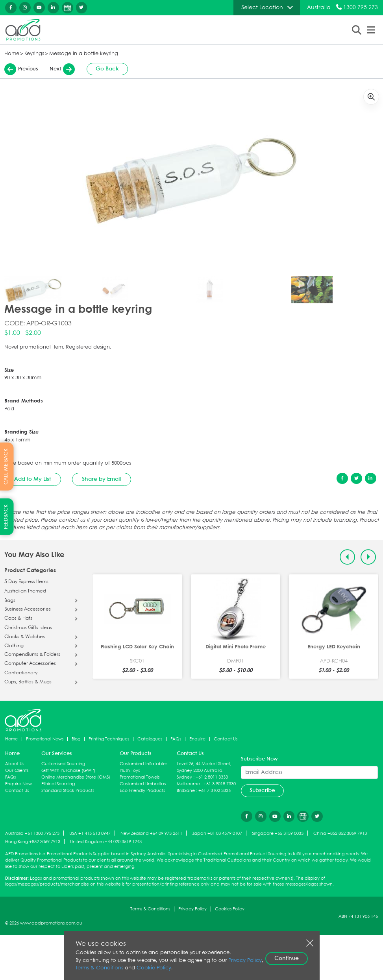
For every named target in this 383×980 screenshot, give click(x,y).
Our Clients (17, 771)
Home (12, 54)
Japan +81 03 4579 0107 (217, 833)
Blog (76, 739)
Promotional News (45, 739)
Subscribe (262, 790)
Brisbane (186, 791)
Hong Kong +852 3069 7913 (33, 842)
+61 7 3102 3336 (215, 791)
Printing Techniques (109, 739)
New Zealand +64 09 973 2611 (151, 833)
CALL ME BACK (6, 466)
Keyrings (34, 54)
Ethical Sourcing (58, 784)
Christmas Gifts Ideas (28, 628)
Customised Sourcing (63, 764)
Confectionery (21, 673)
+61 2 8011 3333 (212, 777)
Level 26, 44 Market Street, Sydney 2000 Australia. (204, 767)
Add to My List (32, 479)
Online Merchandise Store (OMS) (76, 777)
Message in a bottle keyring (84, 54)
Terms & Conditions (150, 909)
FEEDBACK (6, 517)
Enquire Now (19, 784)
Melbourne (188, 784)
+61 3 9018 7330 (220, 784)
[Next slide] (368, 557)
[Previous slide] (347, 557)
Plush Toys (130, 771)
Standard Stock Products (68, 791)
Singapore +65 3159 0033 (278, 833)
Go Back (107, 69)
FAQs (176, 739)
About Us (15, 764)
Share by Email (101, 479)
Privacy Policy (192, 909)
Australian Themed (25, 591)
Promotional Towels (140, 777)
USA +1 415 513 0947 (90, 833)
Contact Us (226, 739)
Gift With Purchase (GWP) (68, 771)
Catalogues (150, 739)
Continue (287, 958)
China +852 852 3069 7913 (340, 833)
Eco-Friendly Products (142, 791)
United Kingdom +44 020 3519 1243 (106, 842)
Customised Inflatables (143, 764)
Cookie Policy (154, 968)
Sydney (184, 777)
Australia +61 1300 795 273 (32, 833)
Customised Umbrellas (143, 784)
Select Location (262, 7)
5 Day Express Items (26, 582)
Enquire (197, 739)
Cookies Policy (230, 909)
